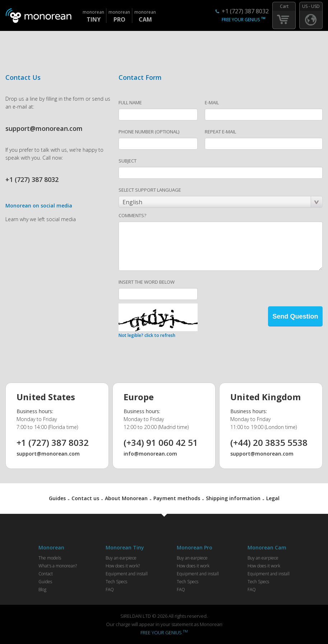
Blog (42, 590)
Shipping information (233, 498)
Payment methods (177, 498)
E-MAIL (212, 102)
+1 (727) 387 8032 (245, 11)
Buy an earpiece (121, 558)
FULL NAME (130, 102)
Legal (273, 498)
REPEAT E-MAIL (220, 132)
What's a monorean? (58, 566)
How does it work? (123, 566)
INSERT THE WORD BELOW (147, 282)
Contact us (85, 498)
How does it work (193, 566)
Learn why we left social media (41, 219)
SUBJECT (128, 161)
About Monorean (126, 498)
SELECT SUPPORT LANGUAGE (150, 190)
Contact (46, 574)
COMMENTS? (132, 215)
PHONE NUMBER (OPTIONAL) (149, 132)
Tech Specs (116, 582)
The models (50, 558)
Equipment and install (127, 574)
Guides (57, 498)
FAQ (110, 590)
